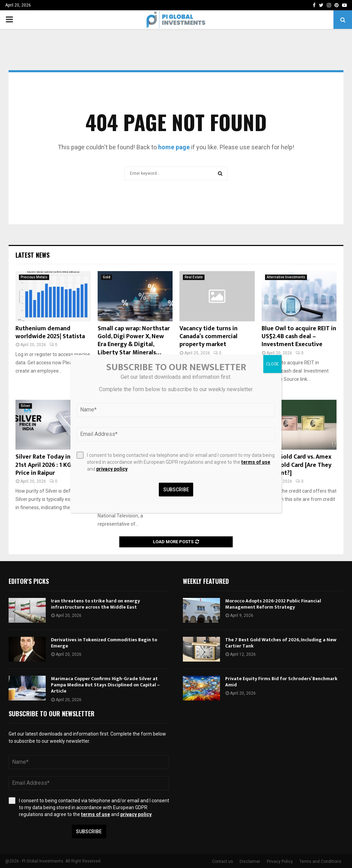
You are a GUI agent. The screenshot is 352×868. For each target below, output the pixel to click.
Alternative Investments (286, 277)
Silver (25, 406)
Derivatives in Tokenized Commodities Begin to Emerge (104, 643)
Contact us (223, 861)
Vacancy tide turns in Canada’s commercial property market (208, 337)
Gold (107, 277)
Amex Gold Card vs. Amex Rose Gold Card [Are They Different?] (296, 465)
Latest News (32, 255)
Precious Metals (34, 277)
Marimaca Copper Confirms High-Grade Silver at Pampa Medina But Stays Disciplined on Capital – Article (105, 685)
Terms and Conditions (320, 861)
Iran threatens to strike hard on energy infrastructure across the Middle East (95, 604)
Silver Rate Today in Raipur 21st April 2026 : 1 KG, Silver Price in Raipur (52, 465)
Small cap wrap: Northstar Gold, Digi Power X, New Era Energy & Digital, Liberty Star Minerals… (134, 341)
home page (174, 147)
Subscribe (89, 832)
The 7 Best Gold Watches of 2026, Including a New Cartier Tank (281, 643)
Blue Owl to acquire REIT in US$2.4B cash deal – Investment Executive (299, 337)
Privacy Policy (280, 861)
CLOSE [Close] (272, 364)
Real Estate (194, 277)
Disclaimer (250, 861)
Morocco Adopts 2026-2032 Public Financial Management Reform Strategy (273, 604)
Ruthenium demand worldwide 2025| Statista (50, 333)
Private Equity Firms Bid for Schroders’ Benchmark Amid (281, 682)
